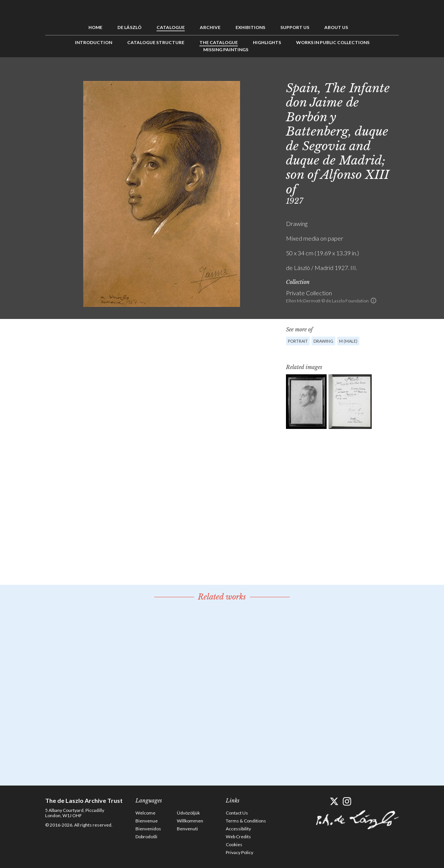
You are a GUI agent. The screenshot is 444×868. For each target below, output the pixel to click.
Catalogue (171, 27)
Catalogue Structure (156, 42)
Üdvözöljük (188, 813)
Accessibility (238, 829)
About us (336, 27)
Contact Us (237, 813)
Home (95, 27)
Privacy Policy (239, 852)
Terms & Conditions (246, 821)
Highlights (267, 42)
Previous (370, 74)
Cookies (234, 844)
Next (393, 74)
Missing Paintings (226, 50)
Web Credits (238, 837)
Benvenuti (187, 829)
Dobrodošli (146, 837)
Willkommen (190, 821)
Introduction (94, 42)
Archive (210, 27)
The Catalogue (219, 42)
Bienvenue (147, 821)
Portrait (298, 341)
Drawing (323, 341)
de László (129, 27)
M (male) (348, 341)
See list (382, 74)
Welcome (145, 813)
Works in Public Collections (333, 42)
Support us (295, 27)
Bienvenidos (148, 829)
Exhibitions (250, 27)
